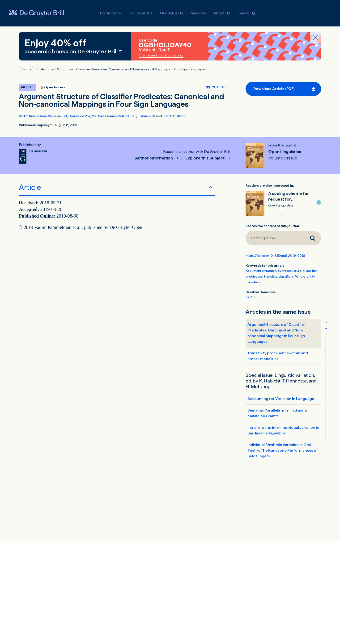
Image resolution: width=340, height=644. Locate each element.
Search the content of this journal (272, 226)
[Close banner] (315, 38)
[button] (319, 202)
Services (198, 13)
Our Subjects (172, 13)
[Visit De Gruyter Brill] (37, 13)
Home (27, 69)
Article (30, 187)
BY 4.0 (251, 297)
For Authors (110, 13)
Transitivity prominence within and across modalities (278, 356)
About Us (222, 13)
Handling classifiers (279, 276)
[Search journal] (275, 238)
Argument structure (261, 271)
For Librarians (140, 13)
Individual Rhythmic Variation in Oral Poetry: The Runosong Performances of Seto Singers (283, 450)
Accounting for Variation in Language (281, 399)
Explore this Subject (205, 158)
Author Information (154, 158)
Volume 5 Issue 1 (284, 158)
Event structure (290, 271)
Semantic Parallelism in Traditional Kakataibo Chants (278, 413)
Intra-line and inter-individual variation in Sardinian (283, 430)
